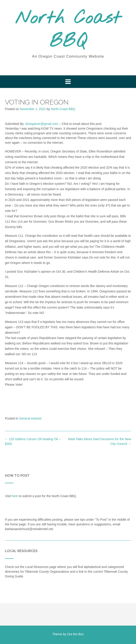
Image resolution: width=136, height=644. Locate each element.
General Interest (30, 418)
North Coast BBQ (68, 30)
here (15, 496)
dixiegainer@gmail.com (42, 124)
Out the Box (75, 634)
